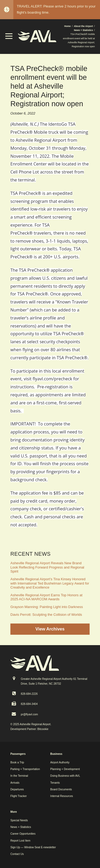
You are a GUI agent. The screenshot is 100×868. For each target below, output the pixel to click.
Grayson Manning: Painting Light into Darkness (47, 607)
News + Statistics (83, 30)
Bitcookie (43, 729)
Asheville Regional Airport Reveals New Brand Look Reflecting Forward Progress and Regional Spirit (47, 567)
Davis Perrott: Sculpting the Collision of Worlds (46, 615)
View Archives (50, 629)
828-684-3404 (29, 704)
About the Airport (83, 26)
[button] (9, 38)
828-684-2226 (29, 694)
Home (67, 26)
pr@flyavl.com (29, 714)
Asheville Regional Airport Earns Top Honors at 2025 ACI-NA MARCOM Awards (46, 597)
